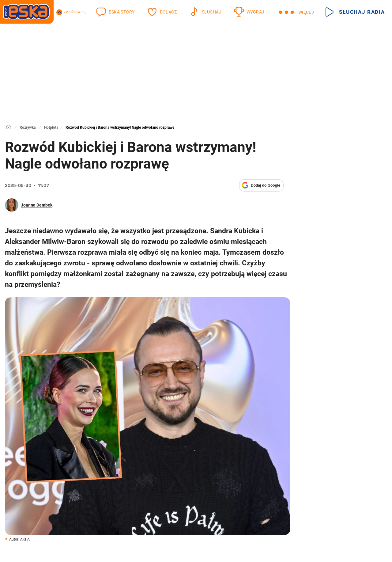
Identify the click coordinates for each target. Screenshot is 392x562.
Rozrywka (28, 127)
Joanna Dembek (37, 205)
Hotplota (51, 127)
